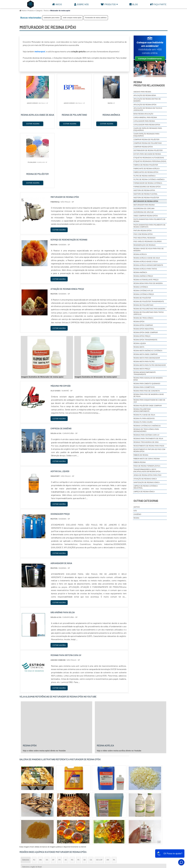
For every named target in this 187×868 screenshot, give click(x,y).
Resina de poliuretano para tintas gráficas (149, 313)
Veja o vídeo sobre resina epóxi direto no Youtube (44, 692)
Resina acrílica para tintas (145, 269)
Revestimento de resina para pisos (149, 446)
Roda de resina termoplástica (147, 466)
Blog (134, 4)
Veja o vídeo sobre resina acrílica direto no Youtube (119, 692)
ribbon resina (140, 462)
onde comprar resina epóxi (72, 18)
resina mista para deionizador (147, 358)
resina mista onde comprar (146, 354)
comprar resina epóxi (143, 147)
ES (47, 801)
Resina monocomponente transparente (145, 373)
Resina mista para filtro (144, 362)
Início (57, 4)
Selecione (26, 801)
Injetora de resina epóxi (144, 190)
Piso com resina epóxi (143, 234)
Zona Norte (41, 823)
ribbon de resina (141, 455)
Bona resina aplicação (143, 114)
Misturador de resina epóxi (146, 201)
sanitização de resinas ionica (147, 482)
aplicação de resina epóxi (145, 105)
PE (78, 801)
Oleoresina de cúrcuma (144, 209)
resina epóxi (139, 322)
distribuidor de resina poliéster (148, 150)
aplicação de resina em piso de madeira (147, 100)
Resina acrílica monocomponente (148, 265)
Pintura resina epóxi (143, 231)
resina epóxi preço (142, 336)
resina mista (139, 347)
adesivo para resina (142, 92)
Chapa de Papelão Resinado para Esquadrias (148, 129)
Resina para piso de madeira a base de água (149, 395)
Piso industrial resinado (144, 238)
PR (60, 801)
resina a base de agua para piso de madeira (149, 250)
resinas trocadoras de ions (146, 442)
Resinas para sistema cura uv (146, 435)
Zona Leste (75, 823)
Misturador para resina (144, 205)
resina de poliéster (142, 298)
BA (85, 801)
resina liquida (140, 343)
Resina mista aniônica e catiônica (148, 351)
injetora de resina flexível (146, 194)
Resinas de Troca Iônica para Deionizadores (146, 430)
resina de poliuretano (143, 305)
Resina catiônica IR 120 (143, 291)
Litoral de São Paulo (107, 823)
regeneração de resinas (144, 245)
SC (66, 801)
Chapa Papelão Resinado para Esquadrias (146, 135)
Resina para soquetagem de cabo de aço (149, 401)
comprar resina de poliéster (146, 140)
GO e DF (99, 801)
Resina (136, 518)
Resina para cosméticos (144, 387)
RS (72, 801)
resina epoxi (40, 51)
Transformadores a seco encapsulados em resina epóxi (147, 471)
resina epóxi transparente (145, 340)
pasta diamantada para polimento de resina (149, 220)
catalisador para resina (51, 18)
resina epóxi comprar (143, 325)
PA (114, 801)
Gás (135, 511)
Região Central (27, 823)
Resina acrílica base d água (146, 262)
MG (40, 801)
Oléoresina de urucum (143, 212)
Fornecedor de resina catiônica (96, 18)
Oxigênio (137, 514)
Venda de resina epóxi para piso (147, 475)
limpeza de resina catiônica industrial (146, 487)
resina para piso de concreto (147, 391)
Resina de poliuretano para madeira (149, 309)
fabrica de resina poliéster (146, 165)
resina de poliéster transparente (149, 302)
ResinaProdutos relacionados (149, 84)
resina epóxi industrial (144, 329)
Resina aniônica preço (143, 276)
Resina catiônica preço (144, 294)
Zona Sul (64, 823)
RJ (34, 801)
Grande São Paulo (90, 823)
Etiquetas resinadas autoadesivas (149, 158)
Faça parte (158, 4)
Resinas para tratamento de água (148, 439)
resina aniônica (140, 272)
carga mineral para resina (145, 117)
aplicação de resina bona (145, 95)
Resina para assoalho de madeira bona (148, 379)
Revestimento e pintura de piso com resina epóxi (149, 450)
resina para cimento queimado (147, 384)
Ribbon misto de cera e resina (147, 459)
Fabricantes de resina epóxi (146, 172)
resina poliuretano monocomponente (142, 410)
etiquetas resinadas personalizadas (150, 161)
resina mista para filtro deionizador (150, 365)
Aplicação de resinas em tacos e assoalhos (148, 109)
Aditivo (137, 507)
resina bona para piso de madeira (148, 283)
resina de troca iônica (143, 318)
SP (53, 801)
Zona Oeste (53, 823)
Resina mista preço (142, 369)
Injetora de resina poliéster (146, 198)
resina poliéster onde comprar (148, 406)
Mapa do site (160, 847)
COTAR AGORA (33, 124)
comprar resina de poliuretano (148, 143)
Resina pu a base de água (144, 415)
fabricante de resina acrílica (147, 169)
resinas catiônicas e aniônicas (147, 426)
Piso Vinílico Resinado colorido (148, 241)
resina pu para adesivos (144, 419)
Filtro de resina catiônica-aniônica (149, 179)
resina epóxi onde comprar (146, 333)
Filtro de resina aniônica (145, 176)
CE (91, 801)
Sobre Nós (81, 4)
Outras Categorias (146, 501)
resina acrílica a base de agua (147, 258)
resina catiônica (141, 287)
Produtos (109, 4)
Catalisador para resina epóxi (147, 125)
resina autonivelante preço (146, 280)
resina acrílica (140, 254)
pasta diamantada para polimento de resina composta (149, 226)
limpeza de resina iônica (144, 492)
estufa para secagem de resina (147, 154)
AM (108, 801)
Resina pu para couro (143, 422)
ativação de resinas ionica (145, 479)
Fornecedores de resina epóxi (147, 187)
